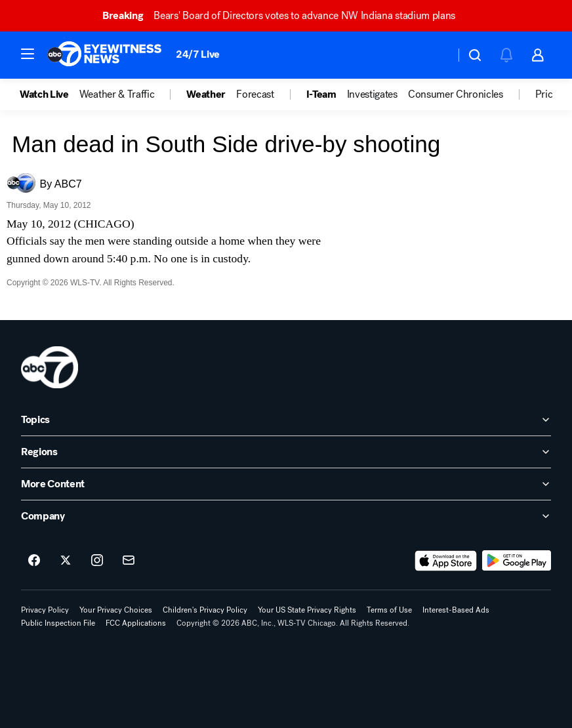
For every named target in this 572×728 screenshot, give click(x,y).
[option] (50, 94)
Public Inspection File (58, 623)
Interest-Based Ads (456, 610)
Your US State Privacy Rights (307, 610)
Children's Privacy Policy (205, 610)
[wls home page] (50, 367)
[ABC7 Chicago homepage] (105, 55)
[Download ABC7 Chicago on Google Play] (517, 561)
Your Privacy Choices (116, 610)
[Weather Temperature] (435, 55)
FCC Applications (136, 623)
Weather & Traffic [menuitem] (117, 94)
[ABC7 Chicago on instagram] (97, 561)
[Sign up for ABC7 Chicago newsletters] (129, 561)
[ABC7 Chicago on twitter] (66, 561)
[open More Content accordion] (286, 484)
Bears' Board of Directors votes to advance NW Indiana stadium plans (285, 15)
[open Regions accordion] (286, 452)
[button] (28, 54)
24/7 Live (198, 54)
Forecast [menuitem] (255, 94)
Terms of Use (389, 610)
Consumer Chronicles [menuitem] (456, 94)
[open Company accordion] (286, 516)
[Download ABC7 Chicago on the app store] (446, 561)
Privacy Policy (45, 610)
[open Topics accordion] (286, 420)
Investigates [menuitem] (372, 94)
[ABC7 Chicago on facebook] (34, 561)
